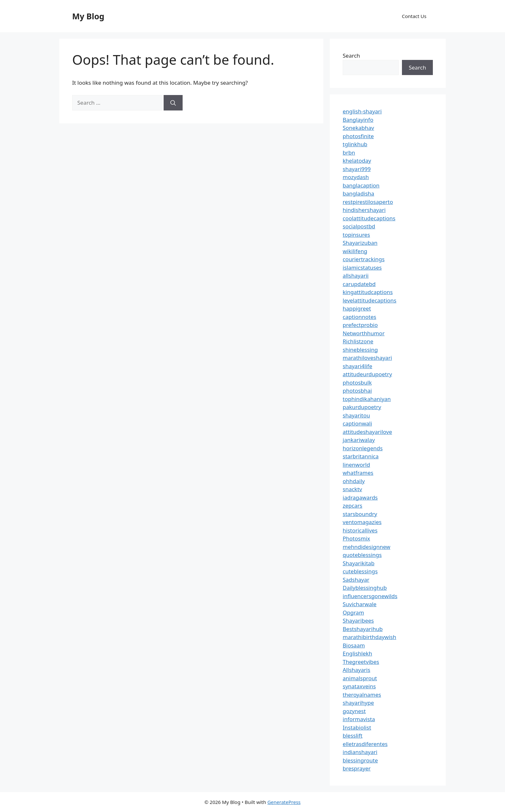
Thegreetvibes (361, 662)
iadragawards (360, 497)
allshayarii (356, 276)
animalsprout (360, 678)
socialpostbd (359, 226)
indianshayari (360, 752)
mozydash (356, 177)
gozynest (354, 711)
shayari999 (357, 169)
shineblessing (360, 350)
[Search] (173, 103)
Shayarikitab (359, 563)
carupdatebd (359, 284)
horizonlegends (363, 448)
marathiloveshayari (367, 358)
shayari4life (357, 366)
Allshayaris (357, 670)
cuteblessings (360, 571)
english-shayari (362, 111)
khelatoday (357, 161)
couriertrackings (364, 259)
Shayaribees (358, 621)
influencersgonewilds (370, 596)
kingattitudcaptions (368, 292)
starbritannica (361, 456)
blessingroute (360, 760)
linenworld (356, 465)
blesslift (353, 736)
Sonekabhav (358, 128)
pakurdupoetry (362, 407)
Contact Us (414, 16)
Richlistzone (358, 341)
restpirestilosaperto (368, 202)
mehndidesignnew (367, 547)
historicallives (360, 530)
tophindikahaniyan (367, 399)
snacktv (352, 489)
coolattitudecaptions (369, 218)
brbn (349, 153)
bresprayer (357, 768)
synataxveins (359, 686)
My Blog (88, 16)
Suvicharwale (360, 604)
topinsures (356, 235)
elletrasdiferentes (365, 744)
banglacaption (361, 185)
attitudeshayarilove (367, 432)
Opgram (353, 612)
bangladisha (358, 193)
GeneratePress (284, 802)
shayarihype (358, 703)
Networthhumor (364, 333)
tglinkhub (355, 144)
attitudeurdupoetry (367, 374)
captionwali (357, 423)
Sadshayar (356, 580)
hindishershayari (364, 210)
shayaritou (356, 415)
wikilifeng (355, 251)
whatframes (358, 473)
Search (351, 56)
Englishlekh (357, 653)
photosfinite (358, 136)
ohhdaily (354, 481)
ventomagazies (362, 522)
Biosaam (354, 645)
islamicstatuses (362, 267)
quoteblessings (362, 555)
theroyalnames (362, 695)
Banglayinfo (358, 120)
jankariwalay (359, 440)
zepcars (353, 506)
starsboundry (360, 514)
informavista (359, 719)
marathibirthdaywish (369, 637)
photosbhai (357, 391)
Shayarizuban (360, 243)
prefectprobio (360, 325)
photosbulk (357, 382)
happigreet (357, 308)
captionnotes (359, 317)
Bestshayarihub (363, 629)
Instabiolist (357, 727)
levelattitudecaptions (370, 300)
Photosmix (356, 538)
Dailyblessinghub (365, 588)
